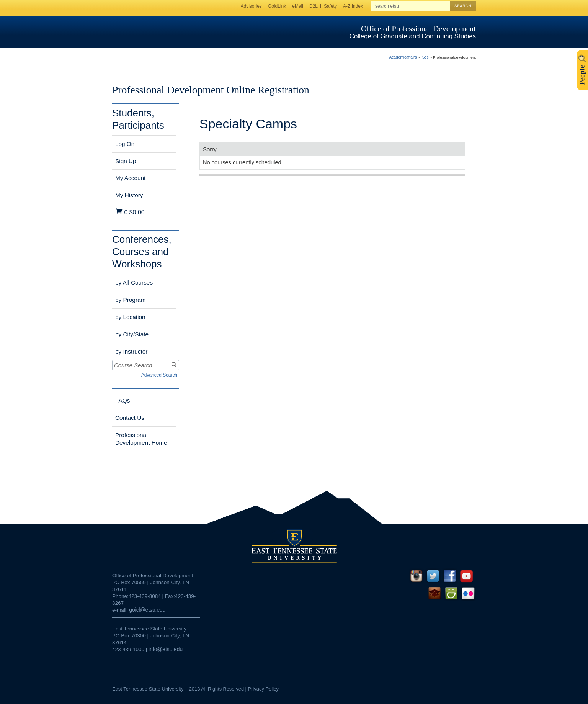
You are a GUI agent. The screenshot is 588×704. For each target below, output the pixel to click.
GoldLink (277, 6)
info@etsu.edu (166, 649)
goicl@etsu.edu (147, 610)
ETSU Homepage (149, 31)
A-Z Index (353, 6)
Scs (425, 57)
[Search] (173, 365)
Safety (330, 6)
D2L (314, 6)
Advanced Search (159, 375)
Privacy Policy (263, 689)
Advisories (251, 6)
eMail (298, 6)
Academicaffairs (403, 57)
